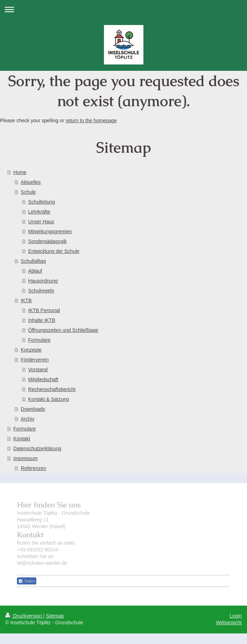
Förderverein (35, 360)
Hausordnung (43, 281)
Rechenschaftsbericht (52, 389)
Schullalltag (33, 261)
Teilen (27, 581)
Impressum (26, 458)
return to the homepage (91, 120)
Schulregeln (41, 291)
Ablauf (35, 271)
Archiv (28, 419)
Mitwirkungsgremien (50, 231)
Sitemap (55, 616)
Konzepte (31, 350)
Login (236, 616)
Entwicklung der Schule (54, 251)
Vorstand (38, 370)
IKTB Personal (44, 310)
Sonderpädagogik (48, 241)
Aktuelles (31, 182)
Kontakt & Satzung (49, 399)
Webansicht (229, 623)
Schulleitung (42, 202)
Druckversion (24, 616)
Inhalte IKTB (42, 320)
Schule (28, 192)
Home (20, 172)
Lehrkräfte (39, 212)
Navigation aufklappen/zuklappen (123, 9)
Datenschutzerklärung (37, 448)
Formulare (39, 340)
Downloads (33, 409)
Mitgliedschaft (43, 379)
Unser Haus (41, 222)
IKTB (26, 301)
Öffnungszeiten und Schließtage (63, 330)
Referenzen (33, 468)
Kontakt (22, 439)
